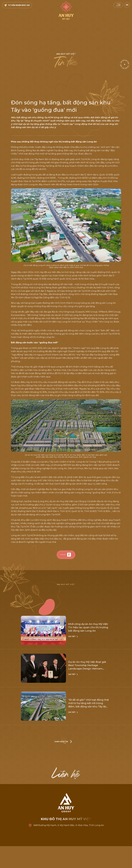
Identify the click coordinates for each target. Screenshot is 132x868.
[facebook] (69, 555)
